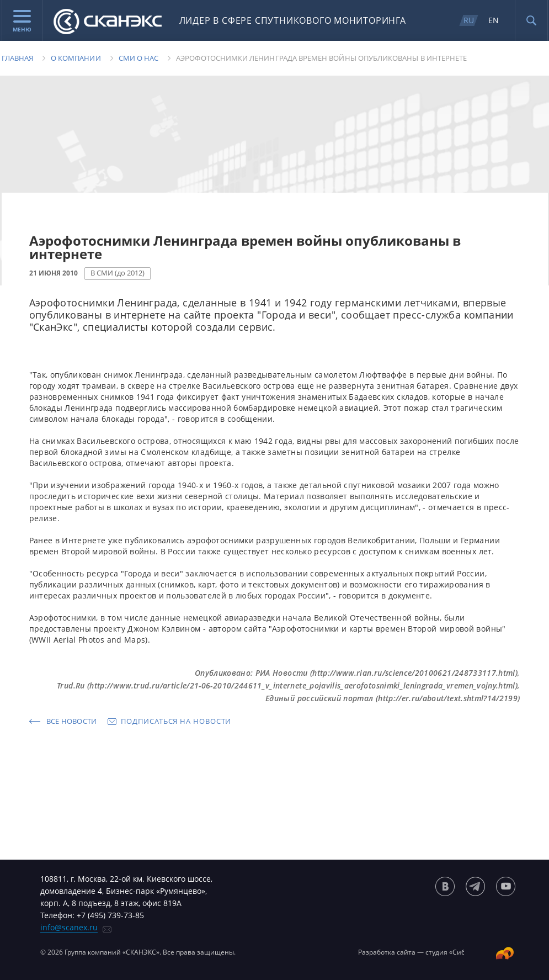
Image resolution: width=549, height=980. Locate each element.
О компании (76, 58)
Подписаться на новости (176, 721)
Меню (22, 22)
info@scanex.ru (69, 927)
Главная (17, 58)
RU (469, 20)
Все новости (72, 721)
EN (494, 20)
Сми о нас (139, 58)
